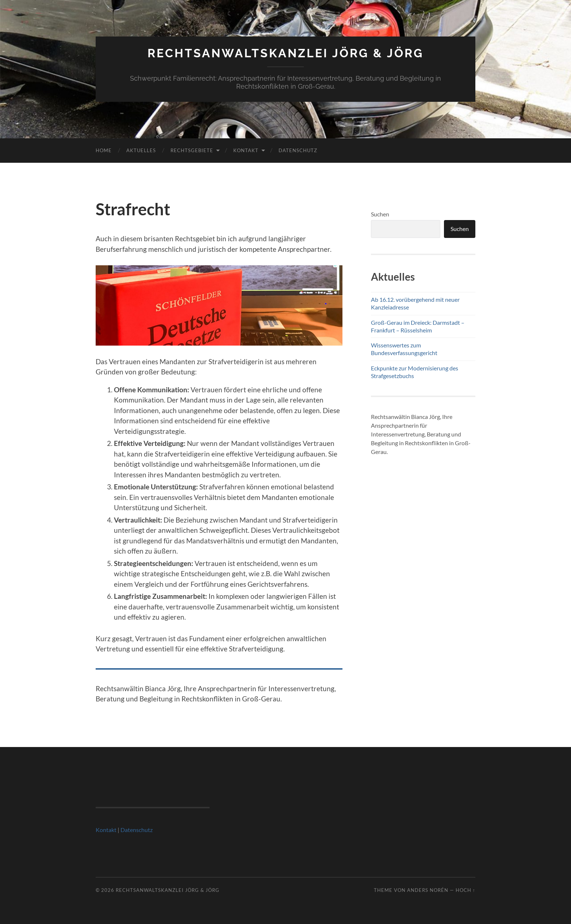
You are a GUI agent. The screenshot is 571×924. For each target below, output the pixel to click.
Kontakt (246, 150)
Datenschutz (298, 150)
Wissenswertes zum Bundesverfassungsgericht (404, 349)
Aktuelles (141, 150)
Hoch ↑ (465, 890)
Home (104, 150)
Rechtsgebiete (192, 150)
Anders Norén (428, 890)
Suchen (380, 214)
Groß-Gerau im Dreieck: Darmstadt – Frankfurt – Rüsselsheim (418, 326)
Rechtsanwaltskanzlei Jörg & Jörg (285, 53)
